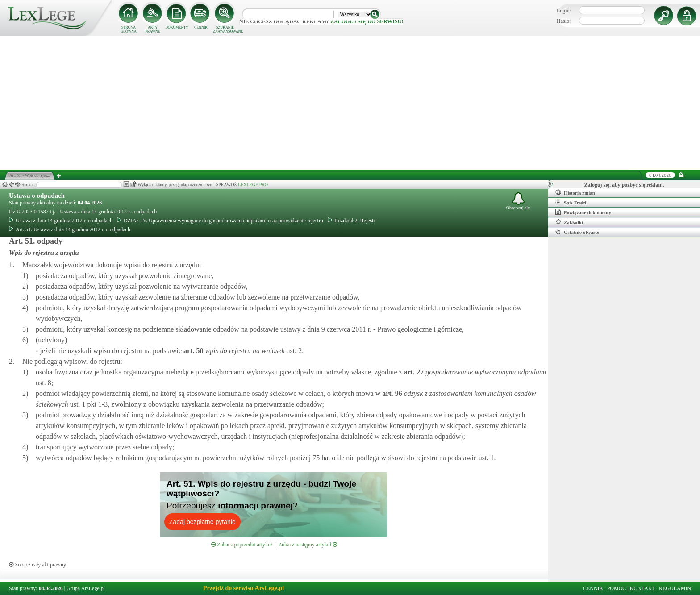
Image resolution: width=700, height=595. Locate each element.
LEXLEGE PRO (253, 185)
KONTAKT (643, 588)
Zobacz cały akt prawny (37, 565)
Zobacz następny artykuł (308, 545)
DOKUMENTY (177, 27)
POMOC (617, 588)
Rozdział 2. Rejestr (352, 221)
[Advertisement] (350, 103)
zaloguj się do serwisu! (367, 21)
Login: (564, 11)
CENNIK (201, 27)
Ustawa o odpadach (37, 196)
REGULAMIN (675, 588)
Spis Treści (571, 202)
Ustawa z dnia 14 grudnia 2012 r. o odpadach (61, 221)
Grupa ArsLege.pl (86, 588)
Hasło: (564, 21)
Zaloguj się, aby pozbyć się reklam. (624, 185)
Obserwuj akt (518, 201)
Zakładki (569, 222)
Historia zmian (575, 192)
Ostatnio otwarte (577, 232)
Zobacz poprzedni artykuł (242, 545)
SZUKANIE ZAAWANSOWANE (225, 29)
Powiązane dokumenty (583, 212)
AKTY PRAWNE (152, 29)
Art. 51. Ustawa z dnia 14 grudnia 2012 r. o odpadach (70, 229)
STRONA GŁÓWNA (129, 29)
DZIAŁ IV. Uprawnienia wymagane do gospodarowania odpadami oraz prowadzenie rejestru (220, 221)
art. (192, 351)
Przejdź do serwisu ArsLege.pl (244, 588)
